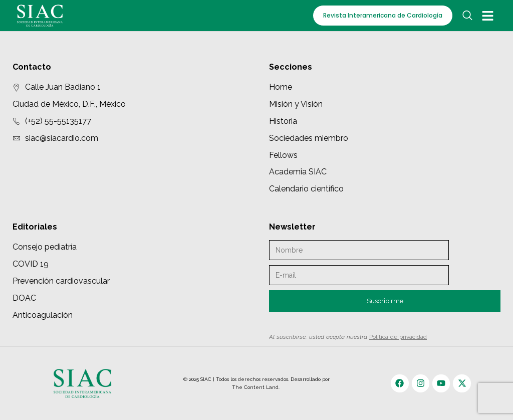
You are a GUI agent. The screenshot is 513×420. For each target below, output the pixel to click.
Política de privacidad (398, 337)
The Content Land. (256, 387)
